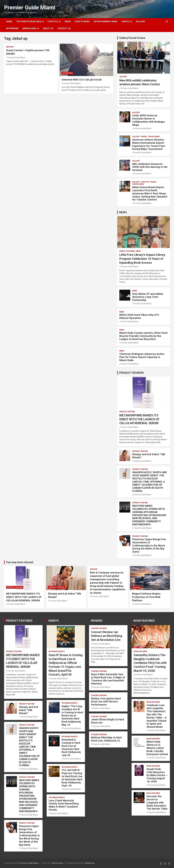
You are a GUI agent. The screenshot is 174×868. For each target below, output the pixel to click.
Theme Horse (57, 863)
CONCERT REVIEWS (99, 628)
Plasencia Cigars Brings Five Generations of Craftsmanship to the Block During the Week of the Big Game (149, 545)
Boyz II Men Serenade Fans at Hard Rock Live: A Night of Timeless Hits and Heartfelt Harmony (108, 679)
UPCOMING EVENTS (57, 651)
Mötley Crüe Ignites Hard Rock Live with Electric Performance (106, 702)
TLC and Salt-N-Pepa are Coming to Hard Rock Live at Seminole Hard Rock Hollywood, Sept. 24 (72, 778)
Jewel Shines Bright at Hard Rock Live (108, 721)
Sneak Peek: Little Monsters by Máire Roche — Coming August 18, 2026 (157, 775)
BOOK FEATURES (144, 621)
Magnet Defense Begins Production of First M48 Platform (146, 597)
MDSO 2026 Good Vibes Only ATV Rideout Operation (139, 316)
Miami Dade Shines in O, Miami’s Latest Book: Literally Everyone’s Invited (157, 748)
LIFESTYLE (53, 22)
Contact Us (64, 28)
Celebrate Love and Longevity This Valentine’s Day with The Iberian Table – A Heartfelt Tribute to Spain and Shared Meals (157, 716)
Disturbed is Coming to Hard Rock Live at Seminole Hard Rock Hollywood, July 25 (71, 747)
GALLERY (141, 22)
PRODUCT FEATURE (127, 412)
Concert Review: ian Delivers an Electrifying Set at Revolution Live (107, 636)
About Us (48, 28)
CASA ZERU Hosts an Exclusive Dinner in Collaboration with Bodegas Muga (149, 120)
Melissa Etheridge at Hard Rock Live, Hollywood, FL (106, 739)
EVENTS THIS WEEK (127, 251)
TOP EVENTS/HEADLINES (29, 22)
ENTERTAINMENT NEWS (106, 22)
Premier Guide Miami (30, 8)
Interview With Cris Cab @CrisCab (82, 80)
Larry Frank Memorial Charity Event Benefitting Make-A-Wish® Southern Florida (64, 805)
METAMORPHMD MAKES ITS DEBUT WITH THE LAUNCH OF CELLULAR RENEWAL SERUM (139, 419)
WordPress (90, 863)
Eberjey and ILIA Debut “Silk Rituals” (149, 456)
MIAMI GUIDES (30, 28)
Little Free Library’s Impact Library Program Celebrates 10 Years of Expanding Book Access (142, 259)
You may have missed (20, 562)
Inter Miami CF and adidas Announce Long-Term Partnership (148, 297)
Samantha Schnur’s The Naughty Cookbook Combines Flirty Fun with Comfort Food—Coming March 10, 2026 (150, 663)
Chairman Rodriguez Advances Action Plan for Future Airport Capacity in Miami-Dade (142, 357)
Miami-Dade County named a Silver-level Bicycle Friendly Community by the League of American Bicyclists (143, 336)
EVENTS (126, 22)
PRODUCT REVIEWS (132, 373)
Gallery (123, 77)
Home (9, 22)
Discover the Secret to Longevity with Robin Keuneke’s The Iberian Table (157, 802)
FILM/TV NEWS (82, 22)
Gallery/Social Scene (132, 38)
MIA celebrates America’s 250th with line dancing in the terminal (150, 167)
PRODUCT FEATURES (19, 621)
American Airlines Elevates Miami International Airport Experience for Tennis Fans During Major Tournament (149, 144)
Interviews (12, 28)
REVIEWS (97, 621)
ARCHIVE (10, 47)
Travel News (154, 137)
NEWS (68, 22)
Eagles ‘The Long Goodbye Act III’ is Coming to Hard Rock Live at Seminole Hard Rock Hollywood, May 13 (72, 715)
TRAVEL (144, 137)
